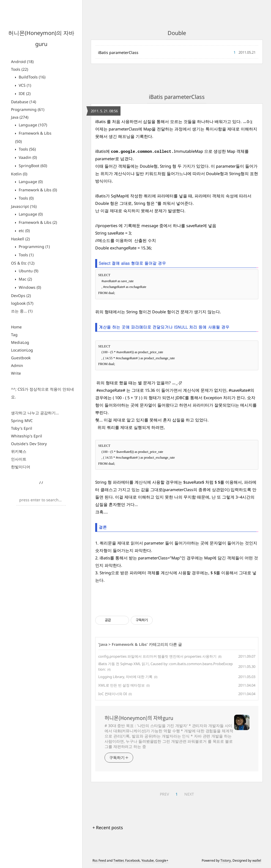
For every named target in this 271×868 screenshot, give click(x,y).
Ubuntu (28, 271)
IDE (24, 93)
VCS (24, 85)
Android (22, 62)
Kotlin (19, 174)
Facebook (132, 860)
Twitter (118, 860)
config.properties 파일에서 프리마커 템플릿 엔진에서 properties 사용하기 (157, 656)
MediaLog (20, 342)
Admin (17, 365)
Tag (14, 335)
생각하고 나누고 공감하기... (35, 413)
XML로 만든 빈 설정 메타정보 (121, 685)
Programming (28, 109)
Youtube (148, 860)
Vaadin (27, 157)
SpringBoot (32, 166)
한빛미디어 (21, 467)
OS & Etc (23, 263)
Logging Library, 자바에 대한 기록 (125, 677)
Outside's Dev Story (29, 444)
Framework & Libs (37, 190)
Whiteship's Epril (27, 436)
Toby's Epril (22, 428)
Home (16, 327)
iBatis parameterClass (118, 52)
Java (20, 117)
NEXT (189, 794)
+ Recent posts (108, 828)
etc (24, 231)
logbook (22, 303)
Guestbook (21, 358)
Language (32, 125)
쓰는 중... (22, 311)
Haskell (20, 239)
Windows (29, 287)
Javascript (24, 206)
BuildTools (32, 77)
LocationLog (22, 350)
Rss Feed (99, 860)
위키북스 (19, 451)
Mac (25, 279)
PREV (164, 794)
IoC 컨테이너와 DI (113, 694)
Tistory (226, 860)
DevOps (21, 296)
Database (24, 102)
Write (16, 373)
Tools (20, 69)
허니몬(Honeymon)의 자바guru (139, 718)
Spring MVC (22, 421)
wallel (257, 860)
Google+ (162, 860)
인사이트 (19, 459)
